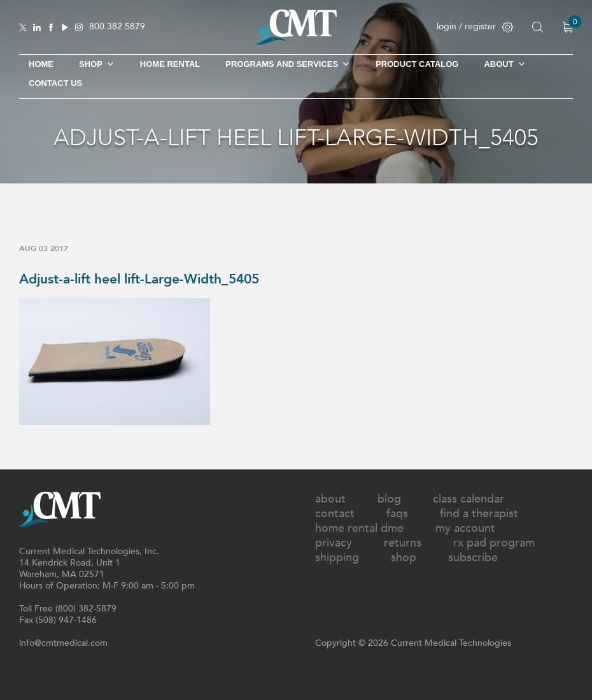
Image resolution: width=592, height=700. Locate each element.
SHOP (97, 64)
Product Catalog (417, 64)
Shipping (337, 558)
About (504, 64)
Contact (335, 514)
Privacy (334, 543)
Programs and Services (288, 64)
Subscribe (473, 558)
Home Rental (170, 64)
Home (41, 64)
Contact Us (55, 83)
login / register (475, 26)
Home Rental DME (359, 528)
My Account (465, 528)
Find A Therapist (479, 514)
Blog (389, 499)
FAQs (397, 514)
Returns (403, 543)
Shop (404, 558)
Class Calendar (469, 499)
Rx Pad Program (494, 543)
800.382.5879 (117, 27)
